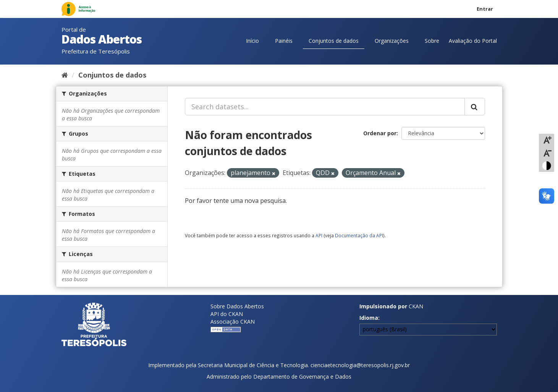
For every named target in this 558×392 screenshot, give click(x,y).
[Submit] (475, 107)
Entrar (485, 9)
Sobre (432, 41)
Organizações (392, 41)
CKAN (416, 306)
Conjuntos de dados (334, 41)
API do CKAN (227, 314)
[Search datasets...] (325, 107)
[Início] (65, 75)
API (319, 235)
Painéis (284, 41)
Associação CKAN (233, 322)
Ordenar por (380, 133)
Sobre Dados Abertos (237, 306)
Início (252, 41)
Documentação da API (359, 235)
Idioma (369, 318)
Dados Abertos (102, 39)
